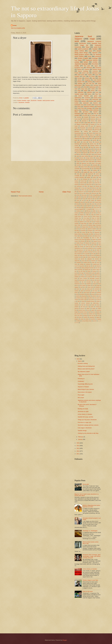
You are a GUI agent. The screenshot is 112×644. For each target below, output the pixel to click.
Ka (99, 229)
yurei (97, 92)
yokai (100, 177)
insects (99, 151)
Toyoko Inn (88, 247)
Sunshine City (80, 165)
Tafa (84, 245)
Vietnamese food (78, 248)
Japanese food (83, 36)
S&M (88, 241)
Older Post (66, 192)
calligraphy (90, 259)
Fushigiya (97, 222)
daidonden (86, 103)
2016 (78, 359)
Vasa (98, 247)
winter (95, 177)
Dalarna (76, 181)
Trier (94, 247)
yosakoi (77, 115)
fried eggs (81, 273)
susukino (89, 105)
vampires (86, 317)
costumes (95, 71)
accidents (91, 190)
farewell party (88, 270)
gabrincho (97, 130)
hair (89, 197)
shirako (87, 305)
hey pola (88, 277)
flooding (94, 271)
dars (93, 169)
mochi (78, 289)
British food (98, 133)
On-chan (82, 188)
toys (83, 206)
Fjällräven (82, 222)
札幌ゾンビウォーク (97, 209)
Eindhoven (98, 82)
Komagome (90, 231)
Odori (100, 135)
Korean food (93, 144)
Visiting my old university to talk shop (88, 433)
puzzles (95, 140)
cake (94, 78)
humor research (83, 278)
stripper (94, 308)
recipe (82, 202)
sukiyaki (83, 204)
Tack (80, 245)
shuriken (77, 307)
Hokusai (78, 227)
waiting (82, 208)
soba (78, 156)
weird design (89, 208)
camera (97, 147)
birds (87, 147)
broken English (83, 58)
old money (95, 291)
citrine (76, 264)
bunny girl (81, 193)
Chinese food (87, 216)
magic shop (92, 172)
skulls (92, 307)
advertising (97, 190)
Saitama (87, 69)
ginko (83, 275)
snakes (89, 176)
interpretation (82, 280)
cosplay (90, 75)
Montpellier (83, 128)
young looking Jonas (87, 321)
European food (79, 68)
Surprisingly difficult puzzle (85, 384)
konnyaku (89, 282)
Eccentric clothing (83, 363)
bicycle (99, 119)
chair (88, 261)
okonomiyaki (78, 133)
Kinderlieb (83, 231)
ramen (97, 174)
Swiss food (77, 119)
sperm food (93, 156)
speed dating (85, 156)
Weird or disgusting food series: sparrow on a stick (92, 506)
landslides (89, 284)
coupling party (96, 264)
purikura (91, 298)
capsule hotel (78, 149)
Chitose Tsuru (78, 218)
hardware (77, 277)
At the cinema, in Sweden (85, 414)
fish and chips (82, 271)
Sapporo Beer (85, 137)
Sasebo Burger (80, 243)
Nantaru (81, 236)
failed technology (79, 270)
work (77, 41)
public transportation (85, 140)
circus (98, 262)
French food (98, 105)
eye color (97, 268)
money (83, 289)
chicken (87, 193)
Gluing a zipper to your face (90, 580)
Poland (99, 106)
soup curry (84, 89)
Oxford (77, 101)
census (83, 261)
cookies (78, 195)
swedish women (83, 312)
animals (90, 128)
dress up (83, 130)
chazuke (99, 261)
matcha (86, 131)
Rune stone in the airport (85, 392)
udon (76, 317)
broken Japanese (92, 257)
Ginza (79, 106)
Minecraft (97, 234)
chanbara (93, 261)
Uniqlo (100, 188)
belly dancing (97, 192)
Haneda (76, 183)
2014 (78, 446)
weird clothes (79, 51)
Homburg (77, 144)
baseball (90, 192)
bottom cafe (85, 73)
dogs (79, 91)
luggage (76, 287)
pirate (89, 296)
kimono (93, 121)
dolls (98, 149)
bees (98, 254)
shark (82, 305)
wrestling (78, 321)
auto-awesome (80, 250)
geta (76, 197)
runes (86, 202)
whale (82, 319)
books (92, 137)
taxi (80, 206)
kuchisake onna (79, 105)
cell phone (85, 115)
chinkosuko (94, 193)
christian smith (87, 262)
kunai (83, 284)
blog (92, 147)
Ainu (99, 211)
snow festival (97, 80)
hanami (95, 112)
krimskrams (77, 284)
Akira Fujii (92, 179)
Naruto (91, 236)
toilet (100, 89)
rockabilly (77, 176)
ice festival (93, 115)
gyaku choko (87, 170)
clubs (85, 149)
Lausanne (87, 98)
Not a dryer (81, 398)
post (76, 154)
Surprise (88, 165)
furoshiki (93, 273)
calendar (82, 259)
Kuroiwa (99, 185)
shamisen (77, 305)
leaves (94, 284)
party (76, 140)
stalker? (88, 308)
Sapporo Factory (97, 241)
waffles (89, 123)
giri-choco (86, 112)
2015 (78, 443)
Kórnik (100, 123)
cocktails (81, 264)
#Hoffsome (79, 211)
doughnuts (77, 151)
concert (97, 137)
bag (94, 250)
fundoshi (87, 273)
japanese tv (85, 121)
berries (76, 255)
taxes (76, 206)
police (98, 153)
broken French (84, 167)
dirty (93, 266)
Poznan (80, 78)
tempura (85, 314)
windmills (93, 319)
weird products (83, 49)
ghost (96, 96)
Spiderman (94, 243)
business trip (98, 128)
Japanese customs (94, 41)
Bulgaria (82, 215)
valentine (89, 92)
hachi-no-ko (97, 275)
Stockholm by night (83, 411)
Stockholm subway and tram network (88, 425)
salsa (83, 301)
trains (84, 142)
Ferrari (90, 142)
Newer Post (16, 192)
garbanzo (77, 131)
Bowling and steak (83, 409)
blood (76, 193)
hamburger (95, 99)
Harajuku (86, 117)
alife (76, 192)
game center (77, 275)
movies (99, 172)
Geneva (97, 142)
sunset (88, 204)
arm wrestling (98, 248)
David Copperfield (87, 220)
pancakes (92, 153)
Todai (95, 245)
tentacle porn (92, 314)
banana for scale (82, 192)
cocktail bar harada (95, 167)
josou (93, 280)
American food (91, 160)
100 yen (79, 179)
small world (81, 75)
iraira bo (89, 280)
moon (96, 199)
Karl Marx (77, 231)
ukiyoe (80, 317)
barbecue (93, 119)
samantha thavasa (90, 301)
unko (95, 206)
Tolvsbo (82, 247)
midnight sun (98, 287)
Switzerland (92, 87)
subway (97, 158)
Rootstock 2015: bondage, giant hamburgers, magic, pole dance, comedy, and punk (92, 556)
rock (100, 140)
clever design (85, 99)
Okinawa (77, 188)
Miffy (92, 234)
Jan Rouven (83, 229)
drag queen (84, 195)
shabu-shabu (96, 303)
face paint (87, 66)
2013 (78, 448)
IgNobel (92, 227)
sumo (88, 310)
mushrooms (95, 131)
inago (76, 280)
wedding (80, 83)
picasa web (99, 294)
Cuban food (77, 220)
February (81, 437)
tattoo (98, 312)
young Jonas (97, 208)
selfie (83, 176)
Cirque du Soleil (95, 218)
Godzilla (76, 223)
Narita (86, 236)
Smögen (88, 188)
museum (77, 291)
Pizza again (81, 395)
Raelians (88, 239)
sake (79, 301)
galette (98, 273)
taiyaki (85, 133)
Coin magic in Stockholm (85, 428)
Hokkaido (82, 185)
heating (83, 277)
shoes (98, 305)
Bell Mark (94, 213)
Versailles (77, 147)
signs (29, 101)
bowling (98, 255)
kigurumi (85, 153)
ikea (80, 172)
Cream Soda (80, 161)
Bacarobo (88, 213)
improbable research (94, 278)
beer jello (93, 254)
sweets (78, 142)
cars (78, 121)
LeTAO (78, 232)
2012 (78, 451)
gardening (97, 195)
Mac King (90, 232)
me (85, 287)
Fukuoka (88, 85)
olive (81, 293)
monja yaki (89, 289)
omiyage (95, 58)
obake (85, 91)
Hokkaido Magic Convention (95, 225)
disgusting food (78, 138)
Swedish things (97, 69)
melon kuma (90, 287)
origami (93, 200)
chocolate (95, 64)
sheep (78, 204)
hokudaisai (78, 114)
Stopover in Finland (83, 387)
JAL (77, 229)
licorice (87, 78)
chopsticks (79, 262)
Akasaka (83, 160)
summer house (82, 310)
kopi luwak (96, 282)
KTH (95, 185)
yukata (77, 62)
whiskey (87, 319)
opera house (87, 293)
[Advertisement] (41, 176)
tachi (90, 312)
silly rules (83, 307)
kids (83, 282)
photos (93, 91)
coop (90, 51)
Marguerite (97, 232)
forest (76, 273)
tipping (86, 316)
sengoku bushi (98, 202)
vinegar (99, 206)
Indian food (99, 227)
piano (88, 294)
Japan (96, 66)
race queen (97, 298)
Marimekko (86, 234)
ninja (87, 200)
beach (91, 252)
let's (77, 285)
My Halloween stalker (84, 372)
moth (100, 199)
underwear (80, 92)
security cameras (85, 303)
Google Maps (83, 223)
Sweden (40, 101)
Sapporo (78, 39)
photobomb (83, 294)
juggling (85, 172)
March (80, 361)
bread (97, 108)
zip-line (95, 321)
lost (94, 285)
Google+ (90, 223)
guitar (80, 197)
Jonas (15, 25)
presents (98, 56)
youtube (77, 160)
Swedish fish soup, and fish (85, 417)
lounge (98, 285)
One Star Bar (90, 83)
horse (76, 278)
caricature (97, 259)
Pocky (78, 137)
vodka (78, 208)
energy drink (78, 170)
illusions (95, 103)
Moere (76, 236)
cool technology (86, 169)
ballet (98, 250)
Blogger (65, 640)
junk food (79, 153)
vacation (77, 76)
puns (92, 126)
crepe (90, 149)
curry (100, 78)
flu (99, 271)
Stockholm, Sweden (24, 102)
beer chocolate (86, 254)
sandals (76, 303)
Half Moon (97, 181)
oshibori (93, 293)
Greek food (97, 223)
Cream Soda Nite (90, 161)
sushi (100, 91)
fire (95, 151)
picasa (93, 294)
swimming (96, 176)
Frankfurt (79, 135)
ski (88, 307)
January (80, 439)
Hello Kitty (97, 183)
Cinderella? (81, 381)
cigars (93, 262)
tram (87, 206)
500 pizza (89, 211)
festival (79, 69)
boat (88, 255)
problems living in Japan (82, 298)
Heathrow (91, 183)
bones (93, 255)
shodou (93, 305)
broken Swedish (22, 101)
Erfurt (94, 123)
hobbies (95, 170)
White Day (84, 190)
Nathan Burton (98, 236)
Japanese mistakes (92, 229)
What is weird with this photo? (86, 369)
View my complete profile (18, 28)
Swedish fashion (95, 146)
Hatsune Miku (83, 183)
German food (97, 85)
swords (98, 204)
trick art (96, 114)
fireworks (90, 130)
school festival (97, 154)
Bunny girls (86, 484)
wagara (98, 317)
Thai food (90, 245)
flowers (90, 94)
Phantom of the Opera (80, 239)
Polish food (80, 108)
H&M (78, 163)
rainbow (76, 300)
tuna (98, 316)
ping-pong (84, 296)
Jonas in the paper (96, 163)
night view (97, 138)
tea (84, 123)
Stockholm (34, 101)
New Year (98, 94)
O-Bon (79, 87)
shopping (87, 80)
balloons (86, 252)
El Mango (99, 161)
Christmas (98, 68)
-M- (84, 211)
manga (99, 115)
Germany (79, 117)
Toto (98, 124)
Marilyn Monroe (78, 234)
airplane (84, 101)
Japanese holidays (89, 106)
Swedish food (96, 43)
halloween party (97, 73)
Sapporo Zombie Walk (82, 124)
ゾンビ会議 (88, 209)
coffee (100, 193)
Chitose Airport (96, 216)
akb (85, 248)
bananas (95, 165)
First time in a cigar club (84, 422)
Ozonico (78, 238)
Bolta (98, 179)
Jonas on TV (93, 135)
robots (84, 154)
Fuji (92, 222)
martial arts (90, 199)
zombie (95, 62)
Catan (92, 215)
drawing (78, 268)
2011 (78, 454)
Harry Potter (78, 225)
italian (91, 138)
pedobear (99, 293)
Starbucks (94, 188)
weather (88, 177)
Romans (83, 241)
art (83, 147)
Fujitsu (90, 181)
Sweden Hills (81, 82)
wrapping (99, 319)
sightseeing (78, 98)
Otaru (76, 112)
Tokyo (88, 47)
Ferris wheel (96, 220)
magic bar (84, 45)
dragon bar (85, 151)
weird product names (49, 101)
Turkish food (85, 119)
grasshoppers (89, 275)
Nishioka (97, 186)
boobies (91, 101)
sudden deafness (94, 110)
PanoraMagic (86, 238)
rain (80, 154)
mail (81, 287)
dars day (88, 266)
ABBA (94, 211)
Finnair (76, 222)
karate (79, 199)
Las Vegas (78, 60)
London (84, 232)
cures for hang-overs (79, 266)
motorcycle (97, 289)
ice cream (92, 76)
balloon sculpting (78, 252)
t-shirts (93, 89)
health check (95, 197)
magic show (87, 114)
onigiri (84, 174)
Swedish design (79, 94)
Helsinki (76, 185)
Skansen (87, 243)
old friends (88, 291)
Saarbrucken (84, 146)
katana (98, 280)
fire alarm (91, 195)
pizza (97, 75)
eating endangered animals (88, 268)
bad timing (88, 250)
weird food (97, 47)
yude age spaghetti (79, 209)
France (77, 73)
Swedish (93, 124)
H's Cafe (85, 135)
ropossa (95, 53)
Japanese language (81, 64)
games (77, 110)
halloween (89, 68)
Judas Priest (89, 185)
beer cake (97, 252)
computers (88, 264)
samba (98, 301)
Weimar (78, 190)
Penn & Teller (96, 238)
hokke (93, 277)
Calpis (87, 215)
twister (86, 62)
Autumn (91, 133)
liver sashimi (83, 285)
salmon (90, 154)
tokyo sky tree (92, 316)
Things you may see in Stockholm (87, 420)
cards (78, 130)
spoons (83, 308)
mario (84, 199)
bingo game (82, 255)
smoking (97, 307)
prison (100, 296)
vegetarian (92, 317)
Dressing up (81, 379)
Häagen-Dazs (85, 227)
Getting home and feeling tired (86, 366)
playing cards (84, 126)
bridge (84, 257)
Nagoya (91, 186)
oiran (78, 174)
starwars (81, 158)
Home (41, 192)
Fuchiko (88, 222)
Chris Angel (86, 218)
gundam (85, 197)
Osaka (77, 66)
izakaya (84, 110)
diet (94, 149)
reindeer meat (83, 300)
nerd (83, 200)
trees (91, 206)
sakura (79, 80)
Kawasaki (84, 144)
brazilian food (78, 257)
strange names (89, 158)
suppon (93, 310)
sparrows (77, 308)
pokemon (94, 296)
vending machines (79, 177)
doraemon (99, 266)
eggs (91, 151)
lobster (89, 285)
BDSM (82, 213)
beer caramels (78, 254)
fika (75, 271)
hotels (76, 126)
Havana (84, 225)
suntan (93, 204)
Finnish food (84, 181)
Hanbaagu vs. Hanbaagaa (90, 531)
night (82, 291)
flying (86, 138)
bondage (89, 108)
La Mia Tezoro (98, 231)
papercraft (90, 174)
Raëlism (94, 239)
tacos (94, 312)
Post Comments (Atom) (25, 196)
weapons (77, 319)
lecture (100, 284)
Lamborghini (79, 186)
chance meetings (83, 71)
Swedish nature (95, 117)
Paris (84, 76)
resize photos (91, 300)
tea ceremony (78, 314)
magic (92, 39)
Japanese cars (85, 163)
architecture (90, 248)
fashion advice (96, 270)
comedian (77, 169)
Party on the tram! (88, 591)
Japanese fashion (92, 60)
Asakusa (77, 213)
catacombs (77, 261)
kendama (77, 282)
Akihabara (85, 179)
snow (89, 56)
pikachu (78, 296)
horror (98, 277)
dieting (98, 169)
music (78, 200)
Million (86, 186)
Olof (85, 87)
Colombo (99, 160)
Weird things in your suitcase (86, 389)
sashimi (91, 202)
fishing (89, 271)
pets (77, 294)
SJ (91, 241)
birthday (90, 82)
